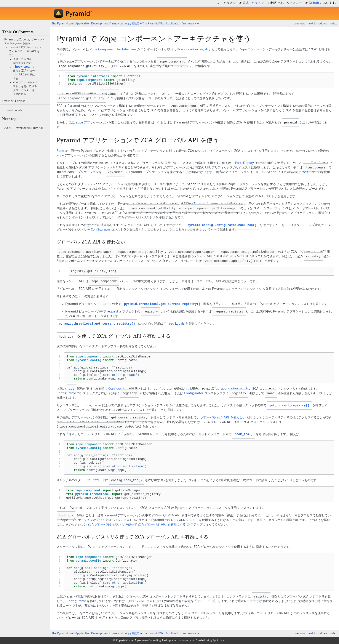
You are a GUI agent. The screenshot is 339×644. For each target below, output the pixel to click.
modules (321, 24)
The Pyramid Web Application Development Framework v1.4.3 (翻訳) (96, 24)
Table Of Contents (18, 32)
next (310, 24)
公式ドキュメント (255, 3)
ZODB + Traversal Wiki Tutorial (23, 128)
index (333, 24)
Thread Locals (13, 111)
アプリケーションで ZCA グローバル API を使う (25, 51)
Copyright (122, 640)
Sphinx (217, 640)
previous (299, 24)
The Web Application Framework (169, 24)
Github (314, 3)
